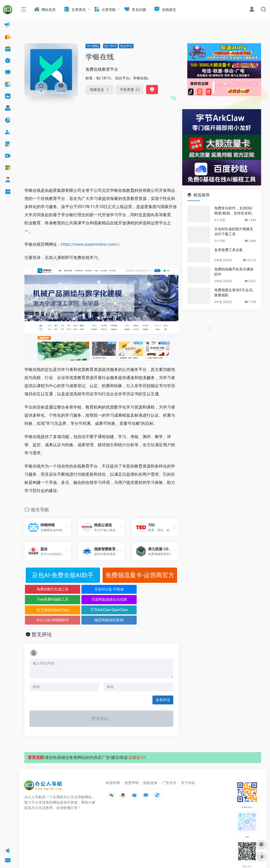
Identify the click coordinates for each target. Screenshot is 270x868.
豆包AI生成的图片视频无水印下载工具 (234, 232)
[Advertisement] (101, 145)
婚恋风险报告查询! (159, 599)
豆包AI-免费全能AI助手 (63, 575)
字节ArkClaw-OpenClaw (82, 601)
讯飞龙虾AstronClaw (44, 599)
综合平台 (126, 46)
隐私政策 (150, 762)
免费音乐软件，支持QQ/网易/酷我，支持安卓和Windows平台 (235, 211)
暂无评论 (42, 614)
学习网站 (93, 46)
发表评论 (163, 679)
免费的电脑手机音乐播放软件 (234, 272)
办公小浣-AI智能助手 (120, 599)
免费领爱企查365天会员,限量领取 (234, 293)
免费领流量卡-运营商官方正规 (140, 577)
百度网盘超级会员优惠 (159, 589)
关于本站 (188, 762)
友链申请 (113, 762)
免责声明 (132, 762)
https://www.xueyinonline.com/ (89, 244)
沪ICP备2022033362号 (88, 857)
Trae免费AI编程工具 (120, 589)
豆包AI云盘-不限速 (82, 589)
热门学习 (110, 46)
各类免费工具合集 (229, 250)
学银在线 (140, 78)
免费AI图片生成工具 (44, 589)
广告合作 (169, 762)
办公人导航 (64, 857)
